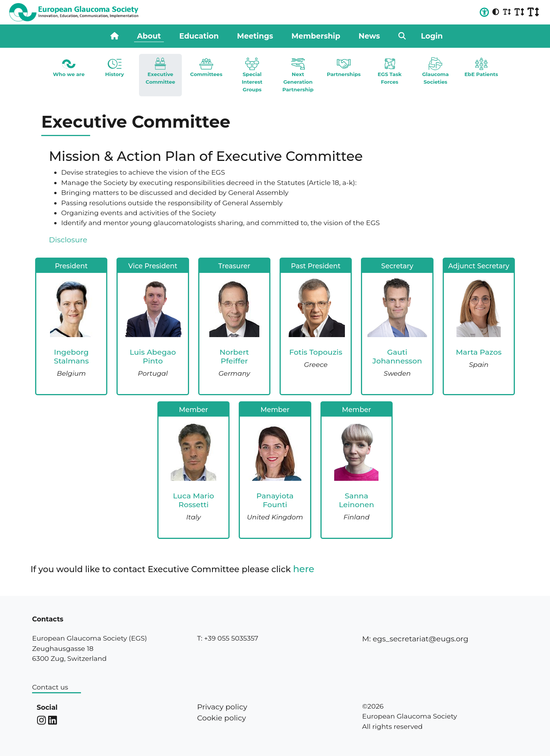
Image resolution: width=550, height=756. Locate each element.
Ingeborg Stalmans (71, 356)
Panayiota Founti (275, 500)
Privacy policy (222, 707)
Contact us (50, 687)
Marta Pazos (479, 352)
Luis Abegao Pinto (153, 356)
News (369, 36)
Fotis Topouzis (316, 352)
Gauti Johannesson (397, 356)
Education (199, 36)
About (149, 36)
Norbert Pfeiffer (234, 356)
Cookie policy (222, 718)
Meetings (255, 36)
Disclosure (68, 240)
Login (432, 36)
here (304, 569)
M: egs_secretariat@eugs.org (415, 639)
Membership (316, 36)
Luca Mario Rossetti (194, 500)
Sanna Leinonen (356, 500)
